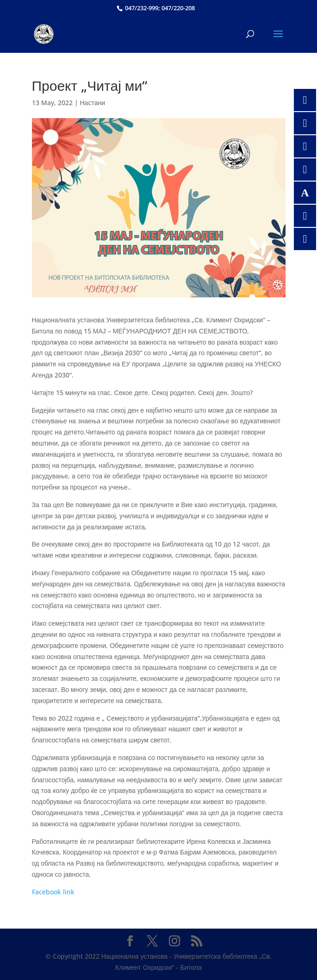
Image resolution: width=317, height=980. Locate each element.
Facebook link (53, 892)
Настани (93, 103)
